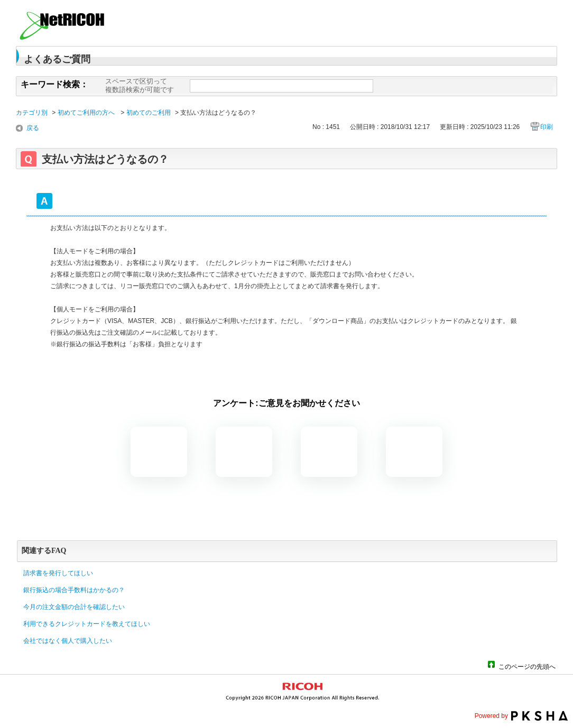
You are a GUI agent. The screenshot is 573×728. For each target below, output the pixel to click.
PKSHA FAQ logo (539, 716)
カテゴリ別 (32, 113)
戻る (33, 128)
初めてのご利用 (149, 113)
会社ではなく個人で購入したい (68, 641)
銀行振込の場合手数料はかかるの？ (74, 590)
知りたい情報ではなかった (414, 452)
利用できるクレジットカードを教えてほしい (87, 624)
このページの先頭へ (527, 666)
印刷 (547, 127)
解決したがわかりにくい (244, 452)
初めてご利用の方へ (87, 113)
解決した (159, 452)
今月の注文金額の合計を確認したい (74, 607)
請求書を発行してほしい (58, 573)
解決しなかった (329, 452)
